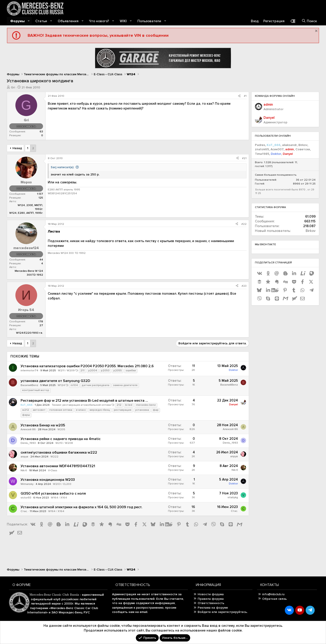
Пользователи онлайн (273, 136)
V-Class (53, 470)
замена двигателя (125, 385)
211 (82, 371)
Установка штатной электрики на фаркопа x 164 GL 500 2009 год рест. (81, 507)
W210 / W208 (64, 443)
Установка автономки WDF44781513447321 (58, 466)
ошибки (131, 371)
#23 (244, 286)
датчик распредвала (96, 385)
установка (142, 410)
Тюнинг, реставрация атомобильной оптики (81, 405)
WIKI (123, 21)
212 (119, 405)
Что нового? (99, 21)
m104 (74, 385)
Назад (17, 148)
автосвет (39, 410)
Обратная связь (274, 599)
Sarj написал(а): (62, 167)
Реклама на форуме (213, 608)
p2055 (118, 371)
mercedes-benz (146, 405)
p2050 (105, 371)
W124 (61, 385)
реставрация (123, 410)
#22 (244, 224)
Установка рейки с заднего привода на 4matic (61, 439)
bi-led (129, 405)
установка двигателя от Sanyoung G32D (55, 381)
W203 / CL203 (62, 484)
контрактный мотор (36, 390)
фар (156, 410)
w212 (26, 410)
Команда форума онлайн (275, 96)
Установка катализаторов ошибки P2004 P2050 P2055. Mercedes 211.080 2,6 (87, 366)
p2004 (93, 371)
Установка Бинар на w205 (43, 425)
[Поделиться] (239, 96)
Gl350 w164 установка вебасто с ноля (53, 493)
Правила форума (211, 599)
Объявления (68, 21)
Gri (13, 87)
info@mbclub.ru (273, 594)
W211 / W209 (66, 371)
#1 (245, 96)
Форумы (17, 21)
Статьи (41, 21)
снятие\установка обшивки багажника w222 (59, 452)
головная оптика (61, 410)
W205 (61, 429)
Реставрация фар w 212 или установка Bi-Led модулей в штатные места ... (84, 401)
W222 (54, 457)
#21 (244, 158)
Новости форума (211, 594)
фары (26, 415)
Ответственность (211, 603)
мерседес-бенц (100, 410)
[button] (29, 21)
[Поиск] (309, 21)
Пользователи (149, 21)
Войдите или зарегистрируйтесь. (223, 612)
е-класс (81, 410)
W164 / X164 (59, 498)
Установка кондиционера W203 (48, 480)
